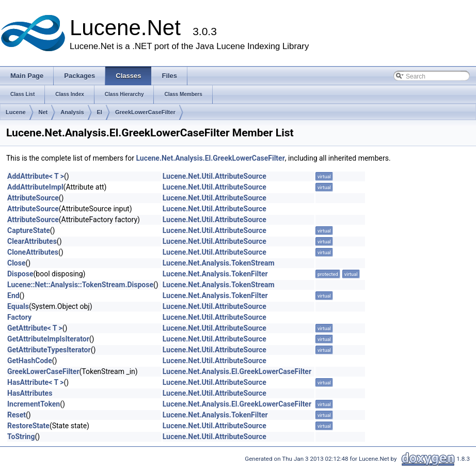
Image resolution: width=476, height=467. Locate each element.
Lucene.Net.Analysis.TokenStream (219, 263)
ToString (21, 437)
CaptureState (29, 230)
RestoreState (28, 426)
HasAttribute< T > (35, 382)
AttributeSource (33, 198)
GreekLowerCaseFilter (145, 112)
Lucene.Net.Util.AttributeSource (215, 176)
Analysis (72, 112)
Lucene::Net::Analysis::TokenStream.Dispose (80, 285)
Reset (17, 415)
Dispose (20, 274)
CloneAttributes (33, 252)
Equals (18, 306)
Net (43, 112)
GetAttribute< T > (35, 328)
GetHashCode (30, 361)
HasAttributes (30, 393)
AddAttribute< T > (36, 176)
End (13, 295)
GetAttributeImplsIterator (48, 339)
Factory (19, 317)
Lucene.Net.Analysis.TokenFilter (215, 274)
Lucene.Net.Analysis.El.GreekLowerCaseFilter (210, 158)
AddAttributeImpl (35, 187)
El (100, 112)
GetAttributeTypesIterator (49, 350)
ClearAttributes (32, 241)
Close (17, 263)
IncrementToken (34, 404)
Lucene (16, 112)
